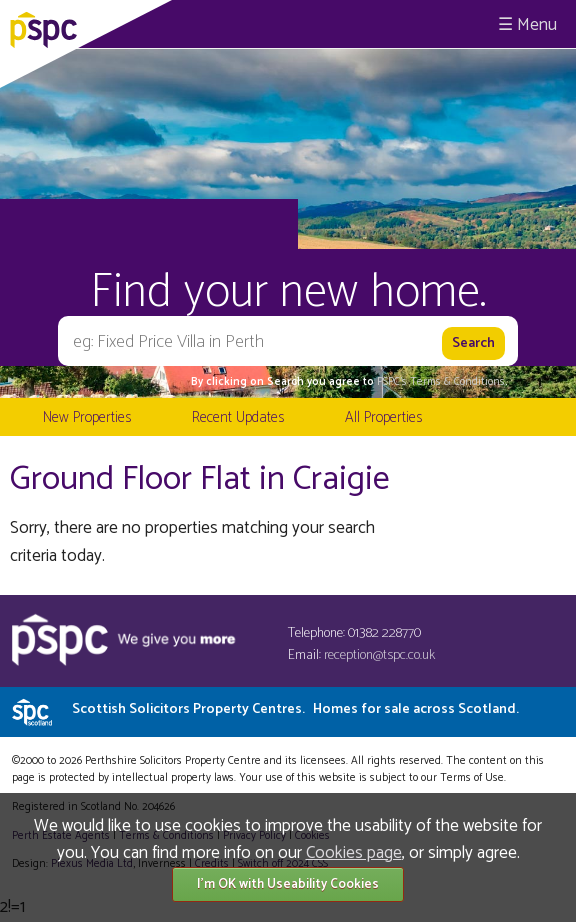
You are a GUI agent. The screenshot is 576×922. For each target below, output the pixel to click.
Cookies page (354, 853)
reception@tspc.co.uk (379, 655)
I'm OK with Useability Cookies (288, 884)
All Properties (383, 417)
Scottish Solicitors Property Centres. (295, 709)
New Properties (87, 417)
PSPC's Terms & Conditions (441, 382)
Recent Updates (238, 417)
